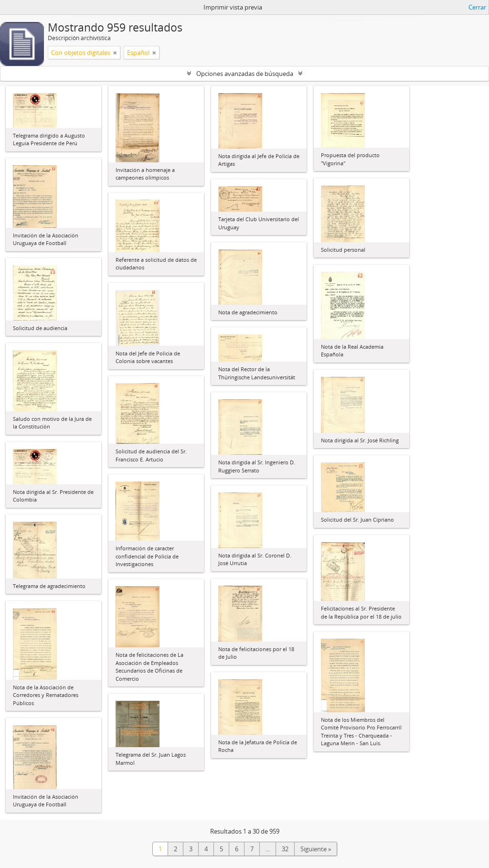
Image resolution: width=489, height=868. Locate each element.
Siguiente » (316, 849)
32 (285, 849)
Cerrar (477, 7)
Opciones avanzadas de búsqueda (245, 74)
